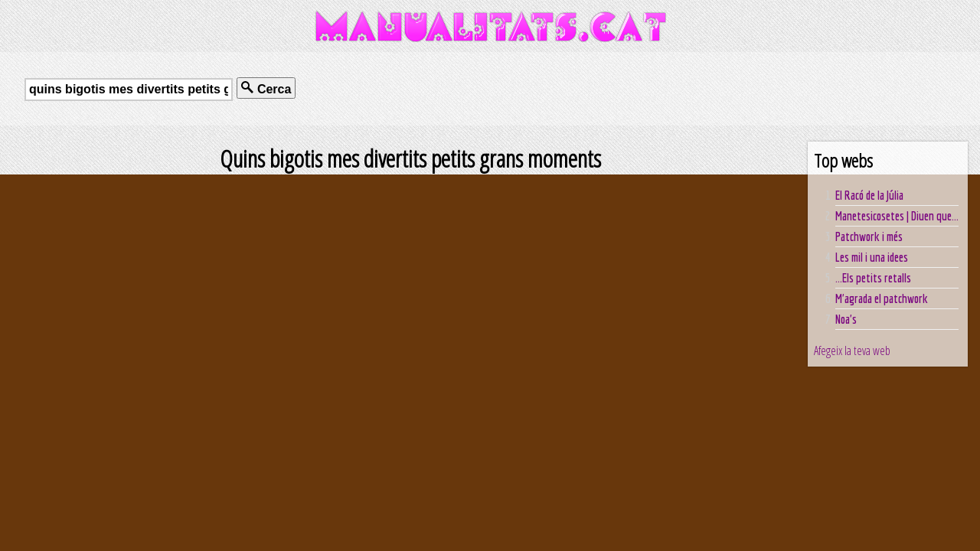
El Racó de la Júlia (869, 195)
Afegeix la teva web (852, 350)
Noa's (846, 319)
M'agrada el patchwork (882, 298)
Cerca (266, 88)
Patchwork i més (869, 236)
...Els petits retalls (873, 278)
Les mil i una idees (872, 257)
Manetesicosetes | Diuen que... (897, 216)
